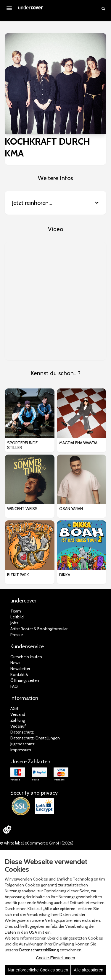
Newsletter (20, 669)
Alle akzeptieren (89, 970)
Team (16, 611)
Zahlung (18, 720)
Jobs (14, 623)
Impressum (21, 750)
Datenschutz (22, 732)
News (15, 663)
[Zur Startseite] (31, 9)
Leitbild (17, 617)
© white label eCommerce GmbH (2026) (37, 843)
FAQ (14, 686)
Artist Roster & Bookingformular (39, 629)
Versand (18, 714)
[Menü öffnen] (9, 8)
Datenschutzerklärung (39, 950)
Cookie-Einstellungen (55, 958)
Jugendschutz (22, 744)
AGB (14, 708)
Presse (17, 635)
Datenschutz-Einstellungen (35, 738)
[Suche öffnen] (103, 9)
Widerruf (18, 726)
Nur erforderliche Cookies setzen (38, 970)
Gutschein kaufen (26, 657)
